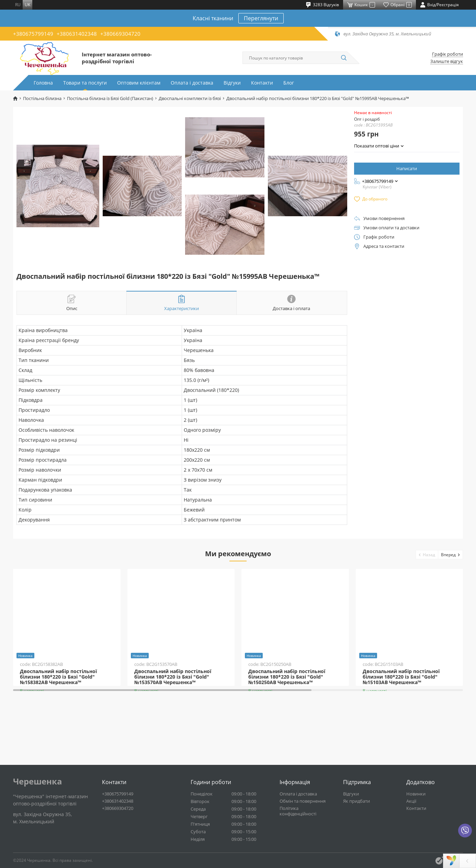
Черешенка (38, 781)
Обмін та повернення (303, 801)
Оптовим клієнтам (139, 83)
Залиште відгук (447, 61)
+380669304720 (120, 34)
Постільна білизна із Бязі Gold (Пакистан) (110, 98)
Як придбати (356, 801)
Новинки (416, 794)
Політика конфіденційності (298, 811)
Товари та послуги (85, 83)
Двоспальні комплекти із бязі (190, 98)
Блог (289, 83)
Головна (43, 83)
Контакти (262, 83)
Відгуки (232, 83)
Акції (411, 801)
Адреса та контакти (384, 246)
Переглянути (261, 18)
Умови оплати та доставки (391, 228)
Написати (407, 168)
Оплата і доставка (192, 83)
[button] (427, 555)
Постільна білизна (42, 98)
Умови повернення (384, 218)
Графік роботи (447, 54)
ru (18, 5)
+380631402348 (77, 34)
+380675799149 (33, 34)
